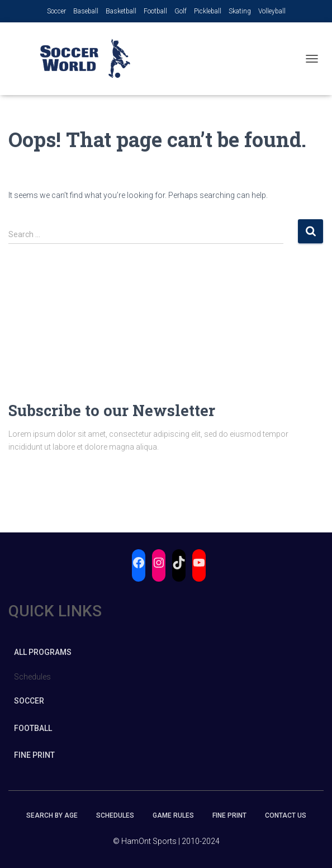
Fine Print (34, 755)
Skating (240, 11)
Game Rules (173, 815)
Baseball (86, 11)
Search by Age (52, 815)
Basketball (121, 11)
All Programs (43, 652)
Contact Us (286, 815)
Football (155, 11)
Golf (181, 11)
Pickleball (208, 11)
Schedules (115, 815)
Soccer (56, 11)
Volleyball (272, 11)
